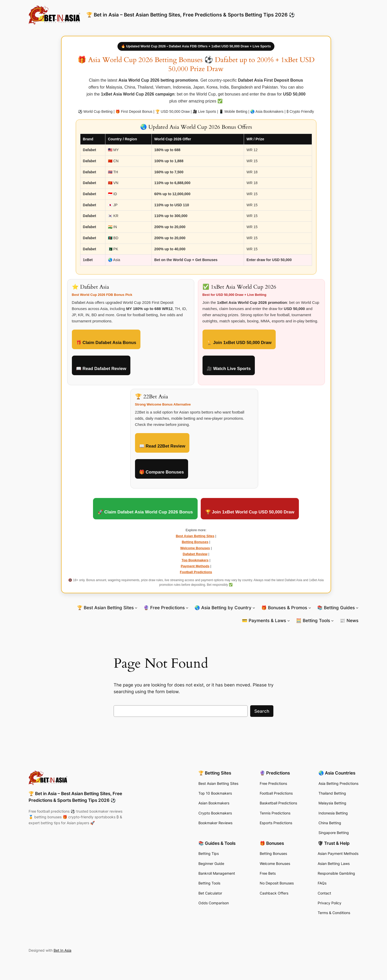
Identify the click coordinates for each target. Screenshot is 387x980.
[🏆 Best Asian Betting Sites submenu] (136, 608)
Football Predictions (196, 572)
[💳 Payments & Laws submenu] (289, 621)
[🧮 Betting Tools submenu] (332, 621)
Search (262, 711)
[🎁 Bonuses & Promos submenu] (310, 608)
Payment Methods (195, 566)
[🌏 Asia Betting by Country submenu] (254, 608)
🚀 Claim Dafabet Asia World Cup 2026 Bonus (145, 512)
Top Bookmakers (195, 560)
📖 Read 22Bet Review (162, 446)
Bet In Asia (62, 950)
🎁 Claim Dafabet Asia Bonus (106, 343)
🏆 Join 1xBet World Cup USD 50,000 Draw (250, 512)
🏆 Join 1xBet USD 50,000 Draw (239, 343)
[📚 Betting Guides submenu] (357, 608)
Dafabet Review (195, 554)
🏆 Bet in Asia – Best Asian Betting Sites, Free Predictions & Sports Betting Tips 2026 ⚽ (191, 15)
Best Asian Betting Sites (195, 536)
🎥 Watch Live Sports (229, 369)
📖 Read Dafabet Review (101, 369)
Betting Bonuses (195, 542)
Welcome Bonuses (195, 548)
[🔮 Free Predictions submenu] (187, 608)
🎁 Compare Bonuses (162, 472)
